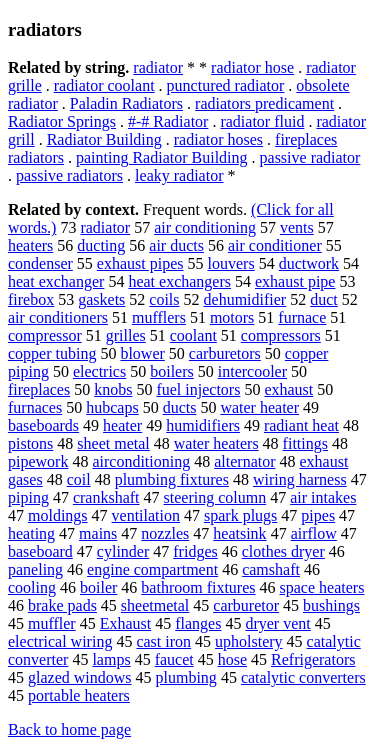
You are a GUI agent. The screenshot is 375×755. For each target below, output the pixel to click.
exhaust (288, 389)
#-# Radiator (168, 121)
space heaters (322, 587)
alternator (244, 461)
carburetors (225, 353)
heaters (30, 245)
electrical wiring (60, 641)
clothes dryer (283, 551)
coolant (193, 335)
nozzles (165, 533)
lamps (111, 659)
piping (28, 497)
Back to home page (69, 729)
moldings (58, 515)
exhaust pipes (140, 263)
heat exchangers (179, 281)
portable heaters (79, 695)
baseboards (43, 425)
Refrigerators (313, 659)
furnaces (35, 407)
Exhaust (126, 623)
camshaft (271, 569)
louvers (231, 263)
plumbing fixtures (172, 479)
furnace (302, 317)
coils (164, 299)
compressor (45, 335)
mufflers (159, 317)
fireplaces (39, 389)
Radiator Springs (62, 121)
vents (297, 227)
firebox (31, 299)
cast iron (163, 641)
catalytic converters (303, 677)
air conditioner (275, 245)
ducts (180, 407)
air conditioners (58, 317)
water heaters (216, 443)
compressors (281, 335)
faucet (174, 659)
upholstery (249, 641)
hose (232, 659)
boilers (172, 371)
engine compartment (152, 569)
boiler (98, 587)
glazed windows (80, 677)
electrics (99, 371)
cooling (32, 587)
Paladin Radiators (126, 103)
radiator (158, 67)
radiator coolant (104, 85)
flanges (198, 623)
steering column (215, 497)
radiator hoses (218, 139)
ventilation (146, 515)
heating (31, 533)
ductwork (309, 263)
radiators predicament (264, 103)
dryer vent (277, 623)
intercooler (252, 371)
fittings (305, 443)
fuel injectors (198, 389)
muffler (52, 623)
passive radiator (310, 157)
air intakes (323, 497)
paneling (35, 569)
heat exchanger (56, 281)
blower (142, 353)
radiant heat (301, 425)
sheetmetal (155, 605)
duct (324, 299)
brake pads (62, 605)
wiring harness (300, 479)
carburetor (246, 605)
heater (122, 425)
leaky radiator (179, 175)
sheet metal (113, 443)
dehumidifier (245, 299)
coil (79, 479)
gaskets (101, 299)
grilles (126, 335)
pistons (30, 443)
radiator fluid (262, 121)
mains (98, 533)
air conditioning (205, 227)
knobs (113, 389)
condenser (40, 263)
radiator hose (252, 67)
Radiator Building (104, 139)
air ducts (176, 245)
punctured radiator (226, 85)
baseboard (40, 551)
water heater (259, 407)
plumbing (186, 677)
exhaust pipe (295, 281)
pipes (318, 515)
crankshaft (106, 497)
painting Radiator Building (162, 157)
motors (232, 317)
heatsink (239, 533)
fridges (195, 551)
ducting (101, 245)
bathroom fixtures (198, 587)
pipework (38, 461)
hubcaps (112, 407)
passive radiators (69, 175)
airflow (314, 533)
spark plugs (240, 515)
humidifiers (203, 425)
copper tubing (52, 353)
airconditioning (141, 461)
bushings (331, 605)
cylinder (123, 551)
